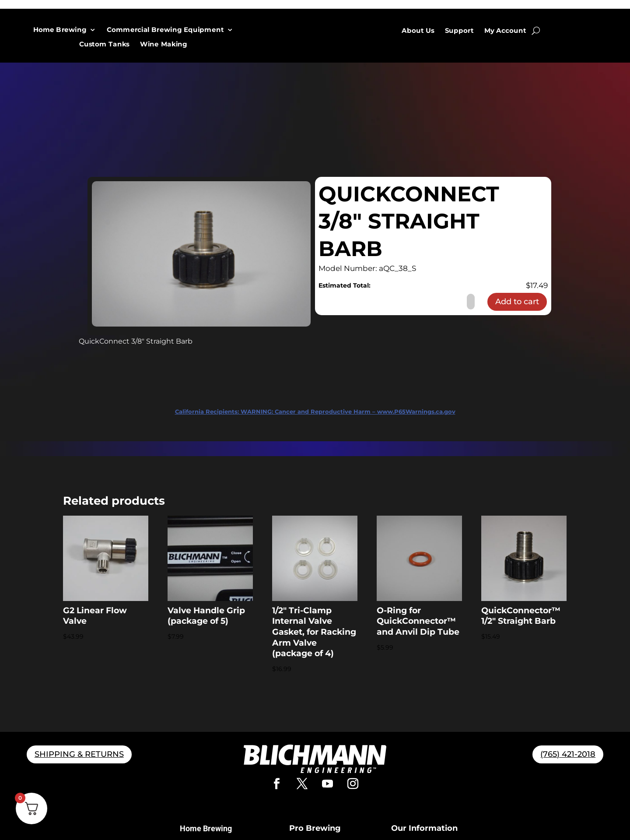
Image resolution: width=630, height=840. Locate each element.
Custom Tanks (105, 45)
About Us (418, 31)
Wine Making (164, 45)
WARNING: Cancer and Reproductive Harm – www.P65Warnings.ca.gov (315, 411)
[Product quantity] (471, 302)
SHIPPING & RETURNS (79, 754)
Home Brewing (60, 30)
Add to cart (517, 302)
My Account (505, 31)
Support (459, 31)
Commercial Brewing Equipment (165, 30)
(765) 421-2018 (568, 754)
